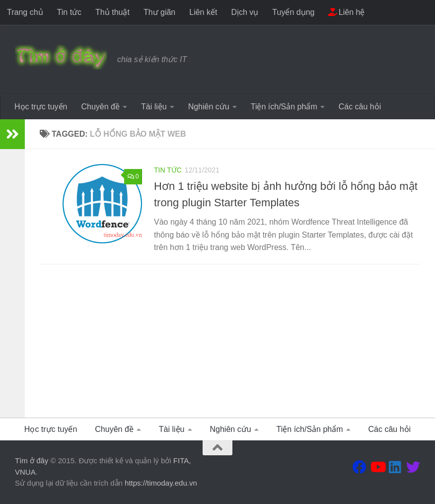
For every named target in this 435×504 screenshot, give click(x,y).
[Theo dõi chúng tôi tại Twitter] (413, 467)
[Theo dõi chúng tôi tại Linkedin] (395, 467)
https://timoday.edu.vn (161, 483)
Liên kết (203, 12)
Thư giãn (159, 12)
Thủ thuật (112, 12)
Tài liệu (154, 107)
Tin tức (70, 12)
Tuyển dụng (293, 12)
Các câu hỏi (360, 107)
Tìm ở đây (32, 461)
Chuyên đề (100, 107)
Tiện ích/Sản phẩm (284, 107)
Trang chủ (25, 12)
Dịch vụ (245, 12)
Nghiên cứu (209, 107)
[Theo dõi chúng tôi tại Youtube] (377, 467)
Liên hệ (346, 12)
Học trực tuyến (41, 107)
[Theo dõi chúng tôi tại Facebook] (360, 467)
